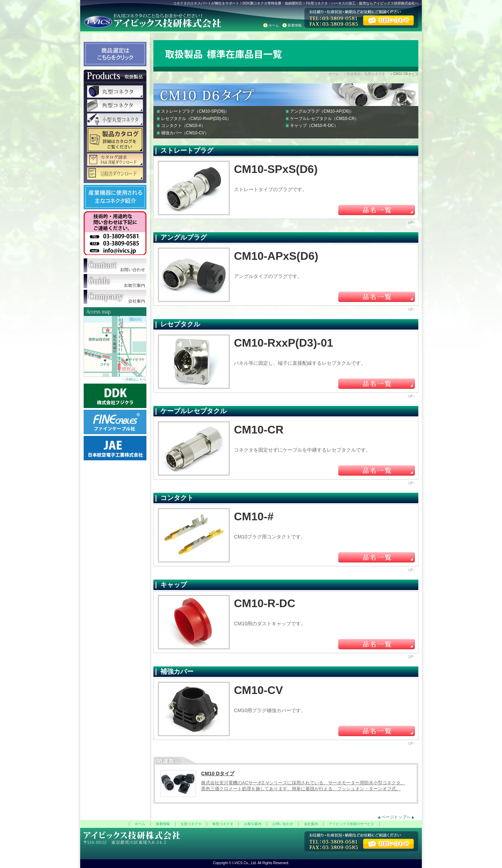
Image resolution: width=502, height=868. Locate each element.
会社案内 (311, 824)
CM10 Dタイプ (218, 773)
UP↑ (412, 223)
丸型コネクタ (191, 824)
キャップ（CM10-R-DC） (314, 126)
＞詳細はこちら (134, 379)
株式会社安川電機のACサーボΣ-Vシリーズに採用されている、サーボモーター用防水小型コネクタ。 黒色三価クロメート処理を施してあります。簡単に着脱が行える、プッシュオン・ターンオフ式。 (303, 786)
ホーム (274, 25)
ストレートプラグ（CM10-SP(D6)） (195, 111)
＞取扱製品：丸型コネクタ (364, 74)
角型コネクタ (223, 824)
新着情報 (295, 25)
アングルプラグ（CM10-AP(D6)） (322, 111)
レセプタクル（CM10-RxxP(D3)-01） (196, 119)
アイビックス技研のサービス (351, 824)
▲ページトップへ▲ (396, 817)
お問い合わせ (283, 824)
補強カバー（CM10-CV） (185, 133)
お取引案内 (253, 824)
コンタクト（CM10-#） (183, 126)
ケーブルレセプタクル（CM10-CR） (324, 119)
